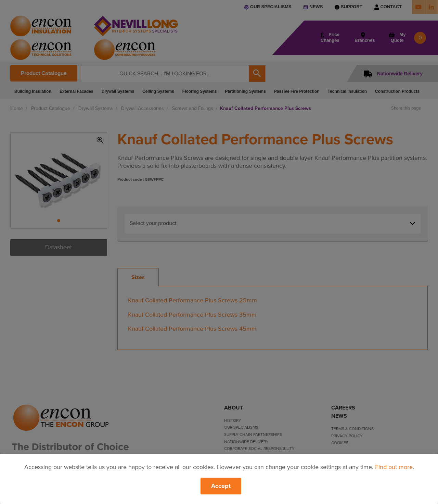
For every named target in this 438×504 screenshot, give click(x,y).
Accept (221, 486)
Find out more (394, 467)
